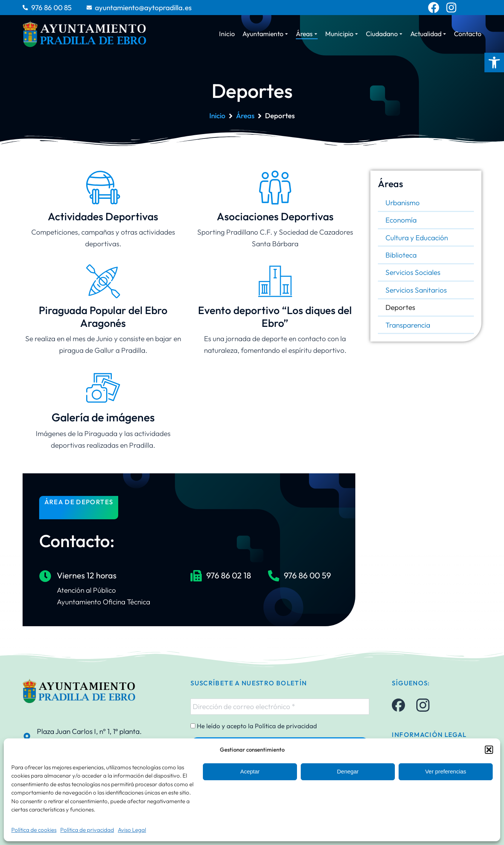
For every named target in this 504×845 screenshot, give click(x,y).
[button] (494, 63)
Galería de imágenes (103, 417)
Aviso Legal (132, 830)
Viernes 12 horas (87, 575)
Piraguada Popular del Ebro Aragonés (103, 316)
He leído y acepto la (254, 726)
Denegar (348, 771)
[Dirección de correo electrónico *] (280, 706)
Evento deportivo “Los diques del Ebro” (275, 316)
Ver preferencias (445, 771)
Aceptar (250, 771)
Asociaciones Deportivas (275, 216)
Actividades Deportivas (103, 216)
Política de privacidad (87, 830)
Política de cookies (34, 830)
